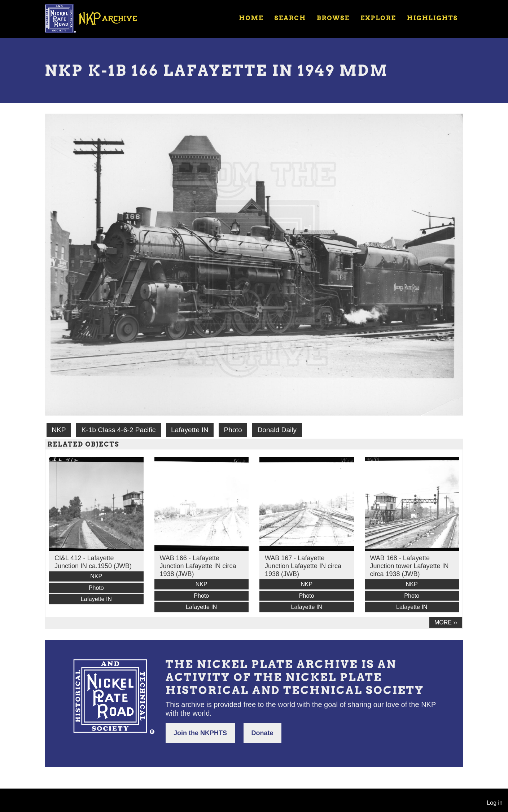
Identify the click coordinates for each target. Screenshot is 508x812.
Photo (233, 430)
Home (251, 18)
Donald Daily (277, 430)
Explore (378, 18)
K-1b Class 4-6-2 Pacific (118, 430)
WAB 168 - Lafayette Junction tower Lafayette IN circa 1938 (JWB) (410, 566)
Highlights (432, 18)
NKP (59, 430)
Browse (333, 18)
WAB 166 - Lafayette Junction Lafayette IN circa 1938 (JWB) (198, 566)
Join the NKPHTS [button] (200, 733)
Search (290, 18)
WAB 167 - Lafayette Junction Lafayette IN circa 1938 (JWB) (303, 566)
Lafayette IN (190, 430)
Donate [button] (262, 733)
